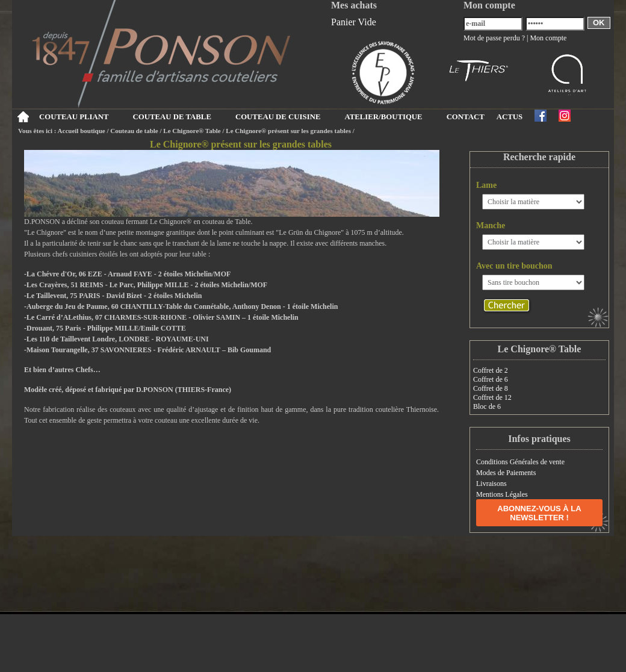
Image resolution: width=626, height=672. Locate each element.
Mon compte (548, 38)
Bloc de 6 (487, 406)
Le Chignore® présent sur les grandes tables (288, 131)
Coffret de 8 (491, 388)
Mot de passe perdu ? (494, 38)
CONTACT (466, 117)
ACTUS (510, 117)
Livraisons (491, 484)
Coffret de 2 (491, 370)
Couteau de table (134, 131)
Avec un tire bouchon (514, 266)
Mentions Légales (502, 494)
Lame (486, 185)
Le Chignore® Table (192, 131)
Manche (491, 226)
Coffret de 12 (492, 397)
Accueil (23, 117)
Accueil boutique (82, 131)
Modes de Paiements (506, 473)
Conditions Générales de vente (520, 462)
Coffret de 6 (491, 379)
